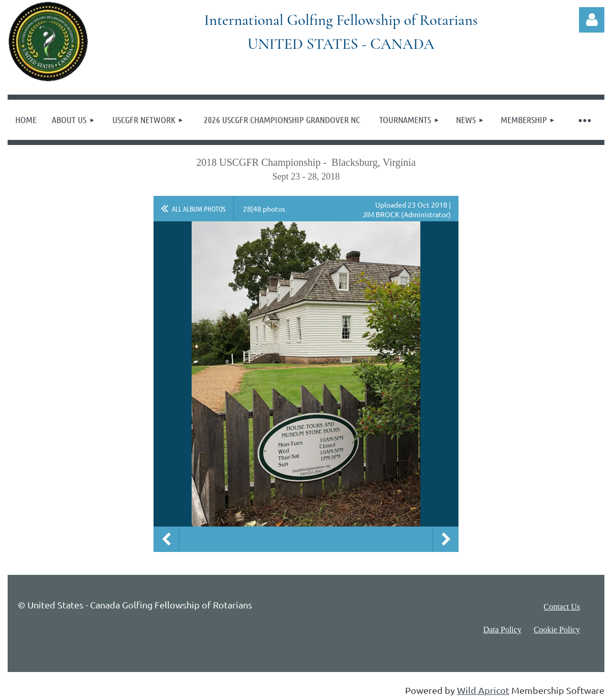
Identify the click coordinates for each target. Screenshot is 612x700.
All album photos (199, 209)
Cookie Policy (557, 630)
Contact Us (562, 607)
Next (446, 539)
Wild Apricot (483, 690)
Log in (592, 20)
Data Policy (502, 630)
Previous (166, 539)
